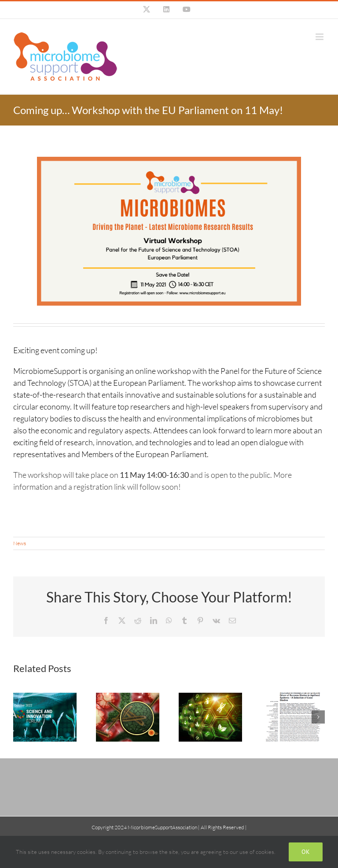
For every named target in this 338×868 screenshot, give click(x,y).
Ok (306, 852)
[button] (20, 717)
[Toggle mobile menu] (320, 37)
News (20, 543)
